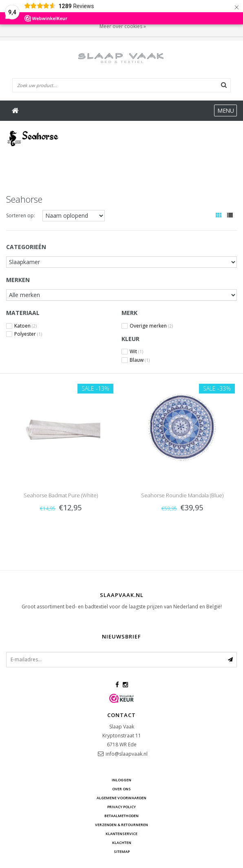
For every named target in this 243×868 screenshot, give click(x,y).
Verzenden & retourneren (121, 825)
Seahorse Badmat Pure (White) (61, 495)
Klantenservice (121, 834)
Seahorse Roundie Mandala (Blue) (182, 495)
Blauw (140, 360)
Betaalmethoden (121, 816)
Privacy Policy (121, 807)
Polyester (28, 334)
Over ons (121, 789)
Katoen (25, 326)
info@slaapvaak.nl (127, 754)
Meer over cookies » (123, 26)
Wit (136, 352)
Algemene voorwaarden (121, 798)
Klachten (122, 843)
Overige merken (151, 326)
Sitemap (122, 852)
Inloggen (121, 780)
